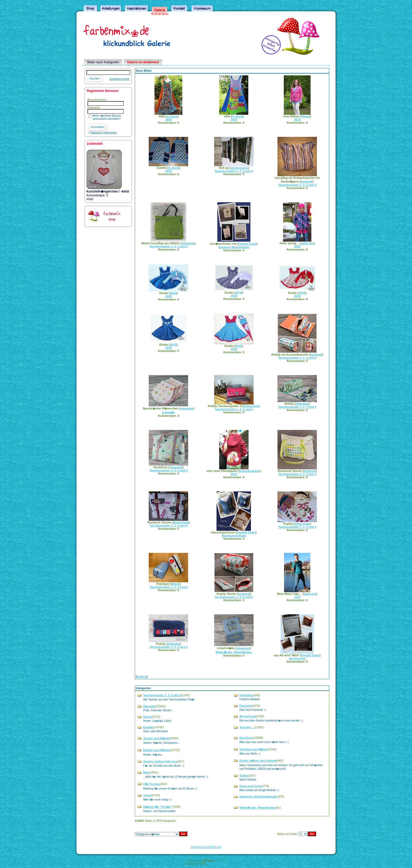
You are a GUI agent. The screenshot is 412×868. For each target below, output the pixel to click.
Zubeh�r (168, 412)
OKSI (173, 293)
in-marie (172, 116)
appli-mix (307, 243)
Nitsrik (175, 584)
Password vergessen (103, 132)
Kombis (148, 727)
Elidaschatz (251, 406)
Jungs (147, 795)
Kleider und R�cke (156, 750)
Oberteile (150, 706)
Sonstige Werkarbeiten (234, 247)
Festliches (246, 695)
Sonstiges (246, 738)
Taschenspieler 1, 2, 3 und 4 (234, 171)
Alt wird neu (297, 658)
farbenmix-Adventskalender (258, 797)
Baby (147, 772)
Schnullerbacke (249, 471)
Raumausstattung (234, 536)
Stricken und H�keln (254, 749)
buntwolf (307, 181)
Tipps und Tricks (251, 786)
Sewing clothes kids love (160, 761)
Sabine (244, 776)
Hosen (148, 717)
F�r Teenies (152, 784)
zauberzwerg (239, 168)
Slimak (305, 116)
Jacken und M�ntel (157, 738)
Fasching (246, 706)
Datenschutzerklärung (206, 847)
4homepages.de (218, 864)
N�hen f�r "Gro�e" (158, 807)
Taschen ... (247, 727)
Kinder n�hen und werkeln (258, 761)
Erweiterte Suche (120, 79)
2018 (168, 119)
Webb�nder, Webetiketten (234, 652)
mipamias (188, 243)
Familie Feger (247, 244)
